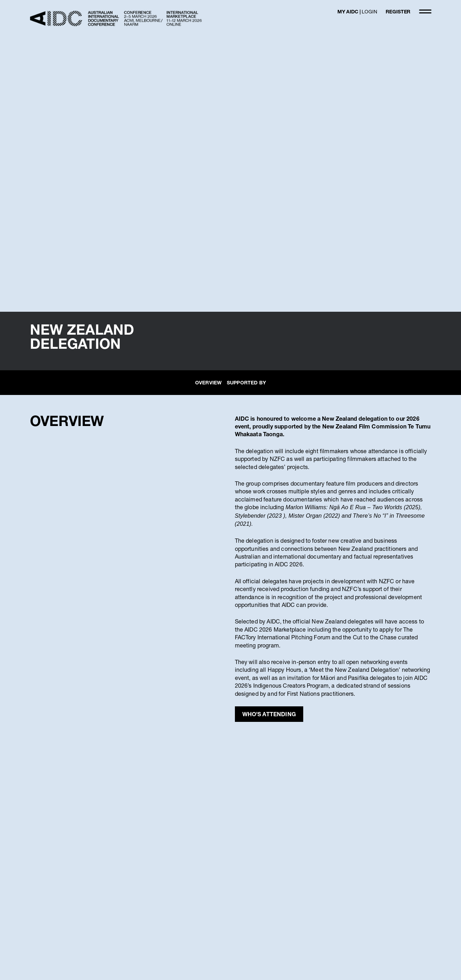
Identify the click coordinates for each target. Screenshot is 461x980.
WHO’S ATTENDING (269, 714)
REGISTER (398, 11)
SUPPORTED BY (247, 382)
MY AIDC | (357, 11)
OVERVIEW (208, 382)
